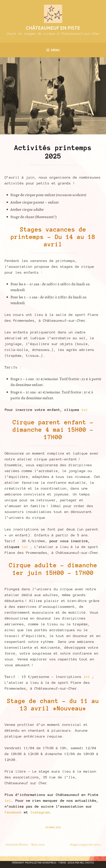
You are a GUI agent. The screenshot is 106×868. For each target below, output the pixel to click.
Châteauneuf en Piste (53, 28)
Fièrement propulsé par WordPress (34, 863)
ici (85, 410)
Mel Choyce (87, 863)
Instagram (40, 812)
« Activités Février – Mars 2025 (25, 845)
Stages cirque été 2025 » (86, 845)
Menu (53, 50)
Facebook (13, 812)
